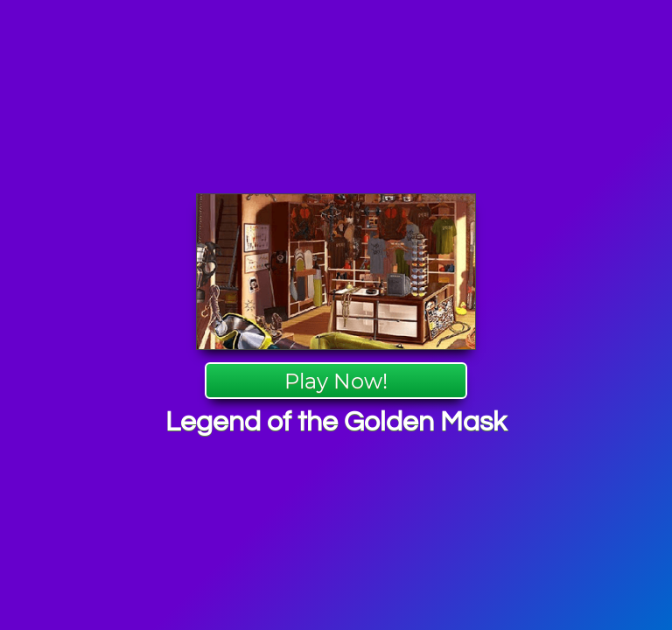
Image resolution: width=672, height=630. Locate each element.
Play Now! (336, 381)
